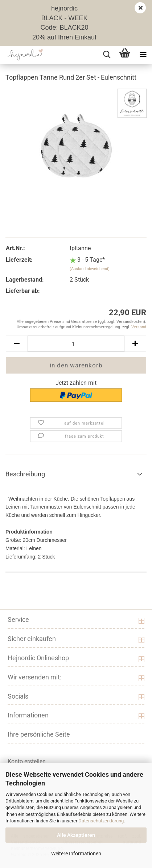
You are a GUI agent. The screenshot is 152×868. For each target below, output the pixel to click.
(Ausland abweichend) (90, 269)
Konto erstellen (27, 761)
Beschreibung (25, 474)
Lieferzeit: (19, 260)
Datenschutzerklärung (101, 821)
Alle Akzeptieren (76, 835)
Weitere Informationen (76, 854)
